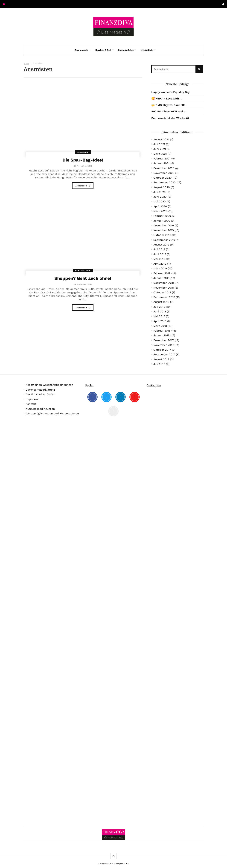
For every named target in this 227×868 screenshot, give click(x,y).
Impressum (33, 399)
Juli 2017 (159, 364)
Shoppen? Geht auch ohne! (83, 278)
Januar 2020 (162, 221)
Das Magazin (82, 50)
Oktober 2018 (162, 292)
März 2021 (160, 154)
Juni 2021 (160, 149)
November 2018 (164, 288)
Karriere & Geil (103, 50)
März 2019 (160, 268)
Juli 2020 (160, 192)
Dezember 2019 (164, 225)
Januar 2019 (161, 278)
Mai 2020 (160, 201)
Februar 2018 (162, 331)
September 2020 (164, 182)
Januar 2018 (161, 335)
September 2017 (164, 354)
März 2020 (160, 211)
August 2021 (161, 139)
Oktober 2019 (162, 235)
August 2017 (161, 359)
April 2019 (160, 264)
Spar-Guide (83, 152)
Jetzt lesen (83, 186)
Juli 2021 (159, 144)
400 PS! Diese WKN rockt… (169, 111)
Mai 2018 (159, 316)
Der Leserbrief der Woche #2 (170, 118)
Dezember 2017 (164, 340)
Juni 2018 (160, 311)
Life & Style (147, 50)
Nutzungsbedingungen (40, 409)
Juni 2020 (160, 197)
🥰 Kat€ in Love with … (167, 99)
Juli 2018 (159, 307)
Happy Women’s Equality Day (170, 92)
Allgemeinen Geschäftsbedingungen (49, 385)
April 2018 (160, 321)
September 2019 (164, 240)
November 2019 (164, 230)
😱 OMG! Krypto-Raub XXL (169, 105)
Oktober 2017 (162, 350)
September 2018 (164, 297)
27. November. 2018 (83, 166)
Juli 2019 (159, 249)
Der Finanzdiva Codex (40, 394)
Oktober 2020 (163, 178)
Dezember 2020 (164, 168)
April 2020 (160, 206)
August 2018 (161, 302)
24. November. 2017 (83, 284)
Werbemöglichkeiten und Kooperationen (52, 413)
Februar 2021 (162, 159)
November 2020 (164, 173)
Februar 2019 (162, 273)
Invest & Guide (126, 50)
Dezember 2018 (164, 283)
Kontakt (31, 404)
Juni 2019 (160, 254)
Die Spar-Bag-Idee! (83, 160)
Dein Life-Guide (83, 271)
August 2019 (161, 245)
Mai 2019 (159, 259)
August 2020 (162, 187)
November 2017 (164, 345)
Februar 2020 (162, 216)
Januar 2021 (161, 163)
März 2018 (160, 326)
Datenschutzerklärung (40, 390)
